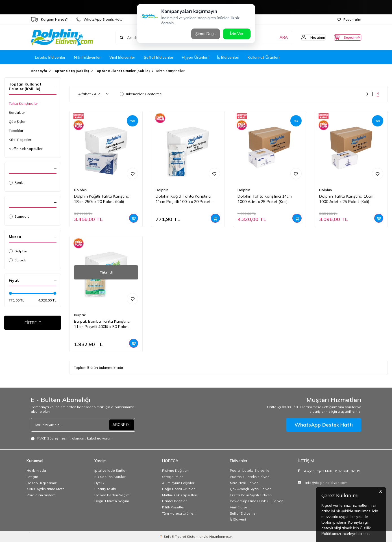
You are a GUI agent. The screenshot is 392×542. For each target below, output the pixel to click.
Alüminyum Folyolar (178, 483)
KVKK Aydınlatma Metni (46, 489)
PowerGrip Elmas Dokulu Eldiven (257, 501)
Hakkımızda (36, 470)
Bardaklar (17, 112)
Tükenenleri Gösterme (141, 94)
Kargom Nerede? (49, 19)
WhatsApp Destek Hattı (324, 425)
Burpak (17, 260)
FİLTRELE (33, 324)
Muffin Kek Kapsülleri (26, 149)
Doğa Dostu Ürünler (178, 489)
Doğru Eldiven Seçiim (112, 501)
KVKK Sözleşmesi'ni (54, 438)
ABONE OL (121, 425)
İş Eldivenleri (228, 57)
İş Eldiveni (238, 519)
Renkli (17, 183)
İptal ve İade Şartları (111, 470)
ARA (273, 38)
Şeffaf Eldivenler (159, 57)
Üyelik (99, 483)
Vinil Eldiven (240, 507)
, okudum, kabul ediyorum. (72, 438)
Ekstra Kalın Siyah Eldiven (251, 495)
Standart (19, 216)
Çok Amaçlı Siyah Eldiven (251, 489)
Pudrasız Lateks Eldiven (250, 477)
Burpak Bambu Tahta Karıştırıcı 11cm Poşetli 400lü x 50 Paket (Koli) (102, 324)
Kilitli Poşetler (20, 140)
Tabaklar (16, 131)
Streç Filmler (172, 477)
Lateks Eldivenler (50, 57)
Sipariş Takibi (105, 489)
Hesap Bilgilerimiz (42, 483)
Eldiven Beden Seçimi (112, 495)
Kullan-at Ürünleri (264, 57)
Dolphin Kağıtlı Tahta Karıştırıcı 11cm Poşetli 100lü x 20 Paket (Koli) (183, 199)
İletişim (32, 477)
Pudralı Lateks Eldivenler (250, 470)
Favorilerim (349, 19)
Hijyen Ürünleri (195, 57)
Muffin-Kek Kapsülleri (180, 495)
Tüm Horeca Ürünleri (179, 513)
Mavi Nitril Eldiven (244, 483)
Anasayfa (39, 71)
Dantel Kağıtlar (174, 501)
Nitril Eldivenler (87, 57)
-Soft (166, 536)
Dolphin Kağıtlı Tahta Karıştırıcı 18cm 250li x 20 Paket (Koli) (102, 199)
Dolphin (18, 251)
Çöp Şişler (17, 122)
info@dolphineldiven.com (326, 483)
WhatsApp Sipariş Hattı (99, 19)
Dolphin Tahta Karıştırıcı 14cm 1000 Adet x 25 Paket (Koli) (265, 199)
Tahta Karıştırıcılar (23, 103)
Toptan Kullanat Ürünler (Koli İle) (122, 71)
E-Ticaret (179, 536)
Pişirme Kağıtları (175, 470)
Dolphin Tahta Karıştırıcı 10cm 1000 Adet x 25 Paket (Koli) (346, 199)
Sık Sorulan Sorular (110, 477)
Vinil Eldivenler (122, 57)
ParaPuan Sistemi (41, 495)
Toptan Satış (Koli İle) (71, 71)
